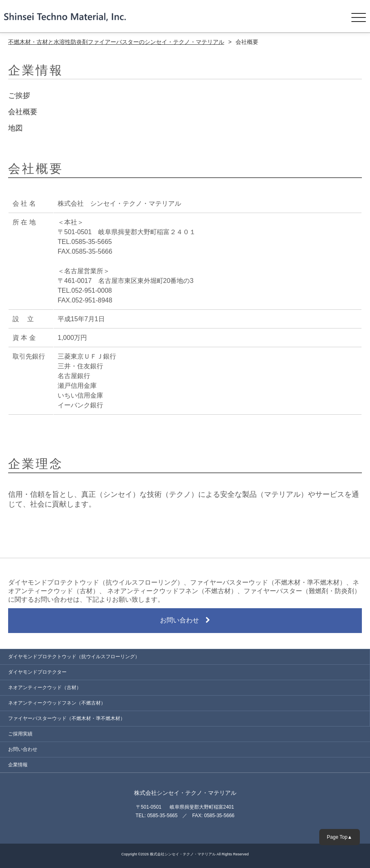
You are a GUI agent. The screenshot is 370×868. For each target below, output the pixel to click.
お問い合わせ (185, 620)
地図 (15, 128)
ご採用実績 (20, 734)
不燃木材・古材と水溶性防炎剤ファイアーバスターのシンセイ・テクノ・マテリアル (116, 42)
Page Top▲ (340, 837)
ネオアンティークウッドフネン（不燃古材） (57, 703)
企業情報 (18, 765)
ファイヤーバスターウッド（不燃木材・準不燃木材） (67, 718)
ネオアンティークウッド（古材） (45, 687)
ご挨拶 (19, 96)
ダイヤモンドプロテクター (37, 672)
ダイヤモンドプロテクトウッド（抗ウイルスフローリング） (74, 657)
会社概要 (23, 112)
